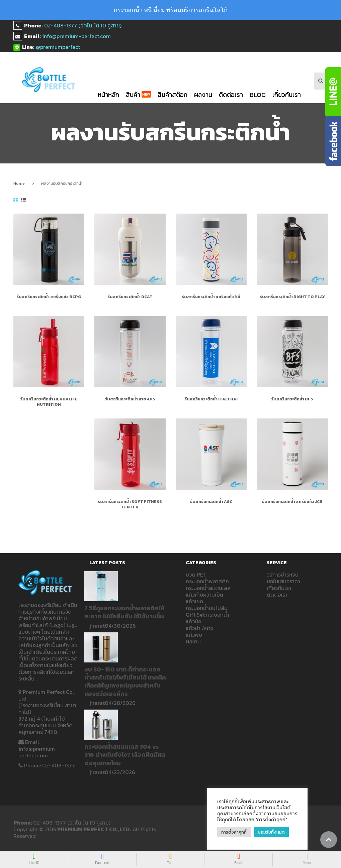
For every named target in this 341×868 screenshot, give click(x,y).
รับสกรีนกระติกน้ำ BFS (292, 399)
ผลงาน (203, 95)
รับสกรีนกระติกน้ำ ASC (211, 502)
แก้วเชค (194, 601)
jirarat (97, 626)
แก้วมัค (194, 621)
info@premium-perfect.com (76, 36)
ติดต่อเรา (231, 95)
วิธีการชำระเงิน (283, 575)
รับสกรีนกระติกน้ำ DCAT (130, 297)
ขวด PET (196, 575)
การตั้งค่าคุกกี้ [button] (234, 832)
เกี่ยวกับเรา (287, 95)
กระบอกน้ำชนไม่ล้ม (207, 608)
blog (258, 95)
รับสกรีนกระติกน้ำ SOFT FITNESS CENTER (130, 504)
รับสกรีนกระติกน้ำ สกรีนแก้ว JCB (292, 502)
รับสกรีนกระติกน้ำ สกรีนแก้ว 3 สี (211, 297)
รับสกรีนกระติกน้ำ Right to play (292, 297)
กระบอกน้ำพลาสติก (207, 581)
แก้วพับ (194, 635)
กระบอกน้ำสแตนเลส (208, 588)
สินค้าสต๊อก (173, 95)
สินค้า (138, 95)
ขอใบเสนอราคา (283, 581)
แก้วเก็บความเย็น (204, 595)
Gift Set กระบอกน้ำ (207, 615)
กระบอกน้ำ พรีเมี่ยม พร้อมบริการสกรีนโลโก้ (171, 10)
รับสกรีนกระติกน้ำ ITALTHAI (211, 399)
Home (19, 183)
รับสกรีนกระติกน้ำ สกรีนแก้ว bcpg (49, 297)
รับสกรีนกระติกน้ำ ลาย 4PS (130, 399)
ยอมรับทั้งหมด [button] (271, 832)
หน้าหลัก (108, 95)
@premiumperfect (58, 47)
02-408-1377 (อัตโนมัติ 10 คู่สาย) (83, 25)
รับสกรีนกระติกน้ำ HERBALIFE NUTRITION (49, 402)
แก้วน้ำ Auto (200, 628)
